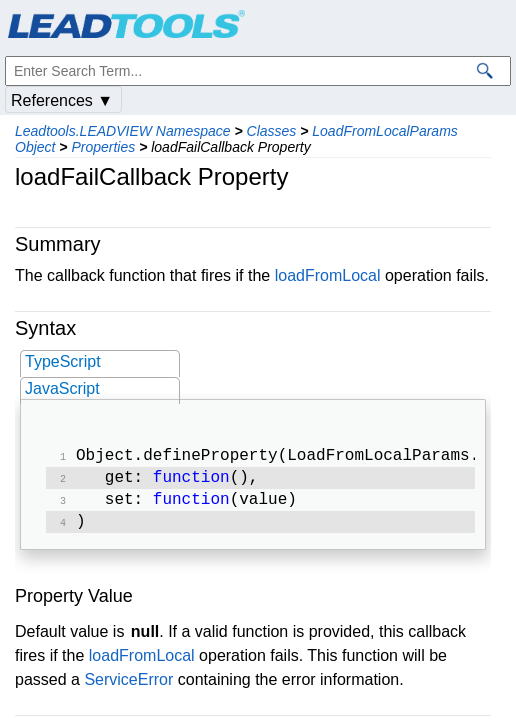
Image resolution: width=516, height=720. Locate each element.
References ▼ (62, 100)
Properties (103, 147)
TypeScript (63, 361)
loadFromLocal (328, 275)
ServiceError (128, 687)
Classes (272, 131)
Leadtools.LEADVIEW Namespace (123, 131)
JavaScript (62, 388)
